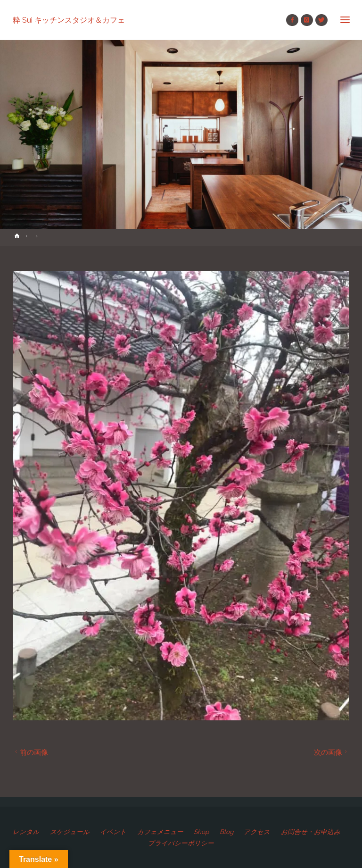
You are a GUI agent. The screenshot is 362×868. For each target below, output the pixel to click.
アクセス (257, 832)
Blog (226, 832)
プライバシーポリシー (181, 843)
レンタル (26, 832)
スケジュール (70, 832)
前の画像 (30, 752)
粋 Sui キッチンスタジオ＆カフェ (69, 20)
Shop (201, 832)
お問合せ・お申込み (311, 832)
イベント (113, 832)
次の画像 (332, 752)
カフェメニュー (160, 832)
